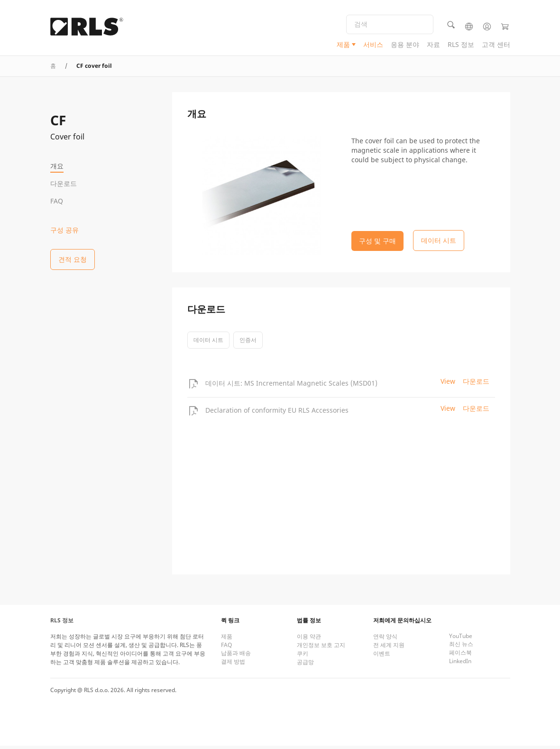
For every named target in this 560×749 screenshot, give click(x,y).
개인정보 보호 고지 (321, 648)
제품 (343, 45)
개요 (57, 166)
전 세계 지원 (389, 648)
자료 (433, 45)
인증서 (248, 343)
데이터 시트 (208, 343)
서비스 (373, 45)
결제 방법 (233, 665)
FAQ (57, 201)
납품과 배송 (236, 656)
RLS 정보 (461, 45)
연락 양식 (385, 640)
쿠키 (303, 657)
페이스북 (460, 656)
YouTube (461, 639)
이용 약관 (309, 640)
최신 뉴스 (461, 647)
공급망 (305, 665)
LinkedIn (460, 664)
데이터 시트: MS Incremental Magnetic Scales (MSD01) (291, 386)
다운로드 (64, 183)
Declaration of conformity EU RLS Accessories (277, 413)
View (448, 384)
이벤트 (382, 657)
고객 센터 (496, 45)
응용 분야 (405, 45)
